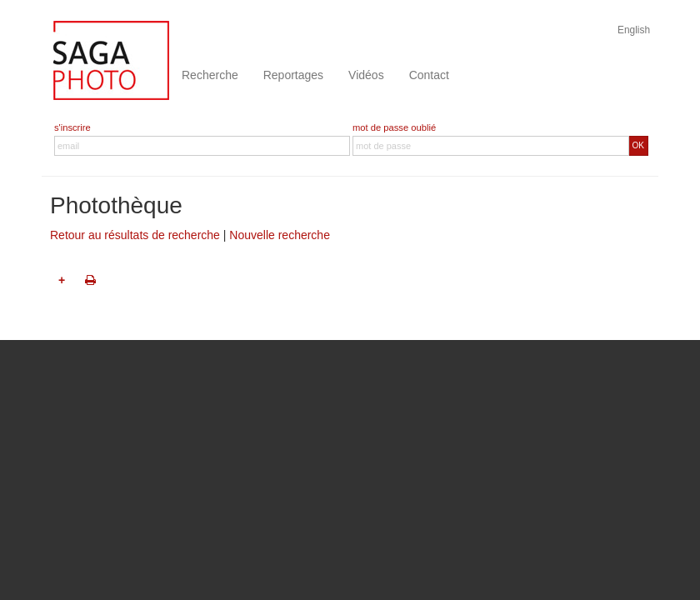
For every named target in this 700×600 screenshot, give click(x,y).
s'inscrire (72, 127)
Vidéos (366, 75)
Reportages (293, 75)
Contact (429, 75)
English (634, 30)
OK (638, 145)
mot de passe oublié (394, 127)
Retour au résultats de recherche (135, 235)
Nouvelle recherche (280, 235)
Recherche (210, 75)
